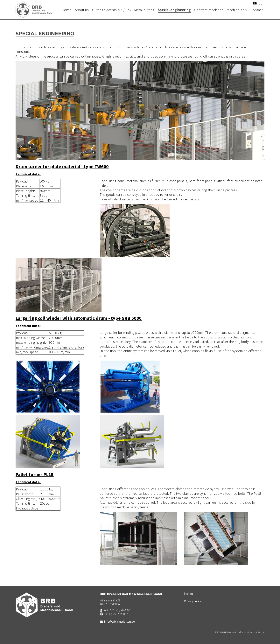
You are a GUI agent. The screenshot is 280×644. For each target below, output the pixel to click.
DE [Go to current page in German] (260, 3)
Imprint (189, 594)
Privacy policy (193, 601)
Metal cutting (144, 10)
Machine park (237, 10)
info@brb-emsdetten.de (119, 622)
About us (82, 10)
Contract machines (209, 10)
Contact (257, 10)
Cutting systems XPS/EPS (111, 10)
